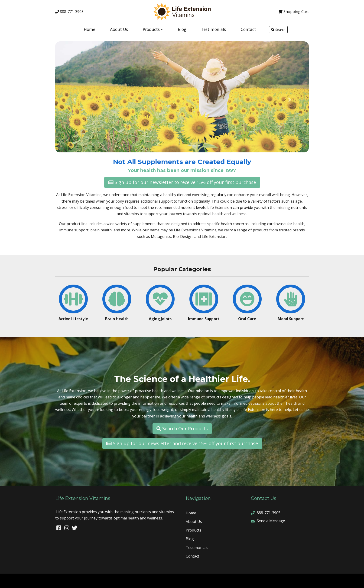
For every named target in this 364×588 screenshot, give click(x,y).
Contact (248, 29)
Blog (182, 29)
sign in (356, 581)
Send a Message (268, 521)
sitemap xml (325, 581)
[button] (74, 100)
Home (89, 29)
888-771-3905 (69, 12)
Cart (294, 12)
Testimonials (213, 29)
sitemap (308, 581)
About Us (119, 29)
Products (151, 29)
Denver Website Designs (45, 581)
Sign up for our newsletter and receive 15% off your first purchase (182, 443)
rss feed (342, 581)
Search (278, 30)
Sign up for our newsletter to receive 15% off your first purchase (182, 182)
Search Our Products (182, 429)
